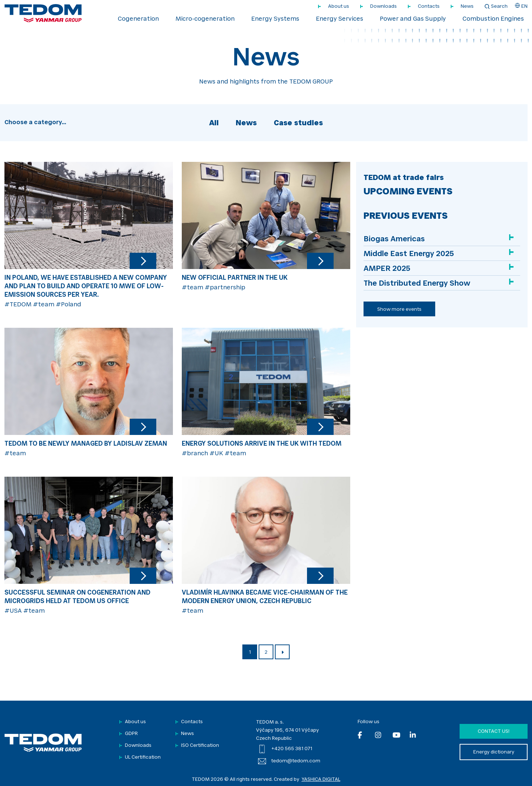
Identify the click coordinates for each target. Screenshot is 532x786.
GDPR (131, 734)
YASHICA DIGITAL (321, 780)
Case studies (298, 123)
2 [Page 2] (266, 652)
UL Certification (143, 757)
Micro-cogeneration (205, 19)
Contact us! (494, 731)
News (467, 6)
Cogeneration (138, 19)
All (214, 123)
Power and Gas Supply (413, 19)
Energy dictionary (494, 752)
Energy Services (340, 19)
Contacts (429, 6)
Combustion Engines (493, 19)
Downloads (383, 6)
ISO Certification (200, 746)
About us (339, 6)
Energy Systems (275, 19)
